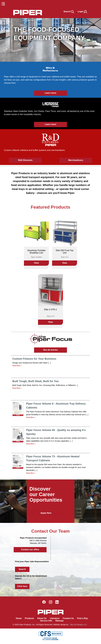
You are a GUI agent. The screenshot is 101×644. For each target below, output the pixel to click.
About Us (42, 618)
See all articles (50, 350)
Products (29, 618)
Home (19, 618)
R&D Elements (25, 160)
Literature (55, 618)
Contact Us (68, 618)
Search (69, 11)
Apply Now (46, 513)
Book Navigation (8, 4)
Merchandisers (76, 160)
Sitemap (59, 621)
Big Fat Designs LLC (79, 625)
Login (82, 11)
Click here (22, 586)
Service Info (46, 621)
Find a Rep (82, 618)
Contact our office (30, 549)
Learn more (50, 93)
